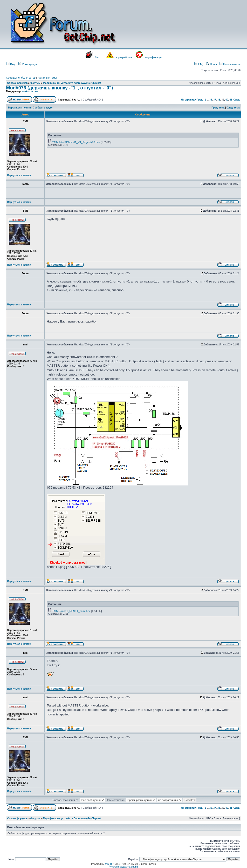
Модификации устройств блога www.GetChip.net (72, 83)
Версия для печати (20, 108)
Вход (11, 64)
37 (215, 100)
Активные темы (47, 78)
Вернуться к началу (19, 175)
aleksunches (30, 91)
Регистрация (28, 64)
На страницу (188, 100)
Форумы (35, 83)
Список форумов (17, 83)
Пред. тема (218, 108)
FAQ (199, 64)
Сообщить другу (43, 108)
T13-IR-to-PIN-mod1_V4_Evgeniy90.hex (76, 142)
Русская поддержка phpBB (123, 867)
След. (237, 100)
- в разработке (123, 57)
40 (227, 100)
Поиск (212, 64)
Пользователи (230, 64)
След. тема (233, 108)
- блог (97, 57)
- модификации (153, 57)
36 (211, 100)
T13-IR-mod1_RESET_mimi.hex (71, 611)
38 (219, 100)
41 (231, 100)
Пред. (200, 100)
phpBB (108, 864)
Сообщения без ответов (21, 78)
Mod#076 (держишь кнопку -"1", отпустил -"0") (59, 88)
